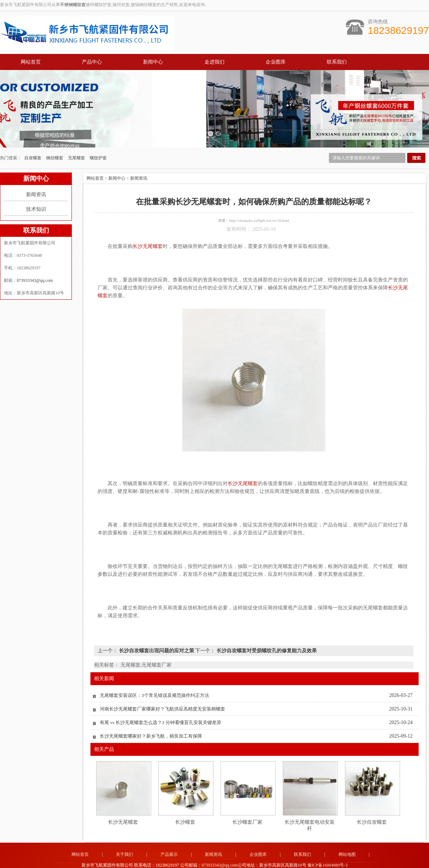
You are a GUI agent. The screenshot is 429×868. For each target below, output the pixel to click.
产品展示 (169, 840)
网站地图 (347, 840)
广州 (243, 861)
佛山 (253, 861)
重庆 (262, 861)
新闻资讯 (36, 180)
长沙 (282, 861)
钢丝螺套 (55, 143)
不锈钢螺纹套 (73, 5)
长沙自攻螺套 (372, 807)
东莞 (166, 861)
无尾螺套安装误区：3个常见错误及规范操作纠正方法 (154, 681)
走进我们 (214, 62)
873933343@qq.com (35, 266)
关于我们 (124, 840)
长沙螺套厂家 (247, 807)
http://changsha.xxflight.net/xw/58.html (259, 206)
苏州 (176, 861)
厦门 (147, 861)
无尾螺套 (77, 143)
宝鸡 (224, 861)
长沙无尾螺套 (123, 807)
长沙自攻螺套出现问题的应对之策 (156, 636)
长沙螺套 (185, 807)
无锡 (233, 861)
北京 (195, 861)
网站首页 (31, 62)
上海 (185, 861)
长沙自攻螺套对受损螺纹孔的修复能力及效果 (266, 636)
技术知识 (36, 194)
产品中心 (92, 62)
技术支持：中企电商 (350, 855)
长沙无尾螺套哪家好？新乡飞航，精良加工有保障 (151, 721)
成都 (272, 861)
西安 (214, 861)
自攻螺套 (33, 143)
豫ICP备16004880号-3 (328, 850)
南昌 (301, 861)
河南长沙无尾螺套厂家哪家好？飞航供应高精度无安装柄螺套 (162, 694)
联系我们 (337, 62)
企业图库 (276, 62)
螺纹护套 (98, 143)
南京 (311, 861)
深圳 (156, 861)
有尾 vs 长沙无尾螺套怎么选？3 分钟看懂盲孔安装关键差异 (161, 708)
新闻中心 (153, 62)
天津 (204, 861)
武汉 (291, 861)
